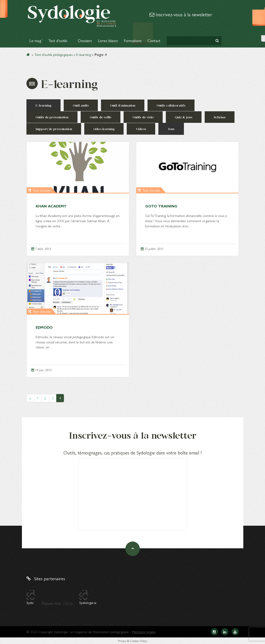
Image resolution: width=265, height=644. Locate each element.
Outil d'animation (123, 105)
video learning (104, 129)
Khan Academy (51, 206)
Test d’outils (60, 40)
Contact (154, 40)
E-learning (84, 54)
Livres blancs (108, 40)
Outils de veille (101, 117)
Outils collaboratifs (171, 105)
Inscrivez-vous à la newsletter (181, 14)
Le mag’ (36, 40)
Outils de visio (143, 117)
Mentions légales (144, 632)
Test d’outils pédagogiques (54, 54)
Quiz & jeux (184, 117)
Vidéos (141, 129)
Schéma (220, 117)
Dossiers (85, 40)
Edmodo (44, 327)
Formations (133, 40)
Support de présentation (54, 129)
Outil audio (81, 105)
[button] (217, 41)
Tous (171, 129)
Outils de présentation (52, 117)
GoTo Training (161, 206)
